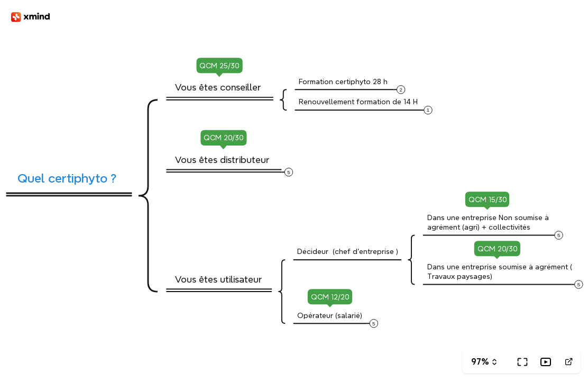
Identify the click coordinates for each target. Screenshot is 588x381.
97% (480, 362)
